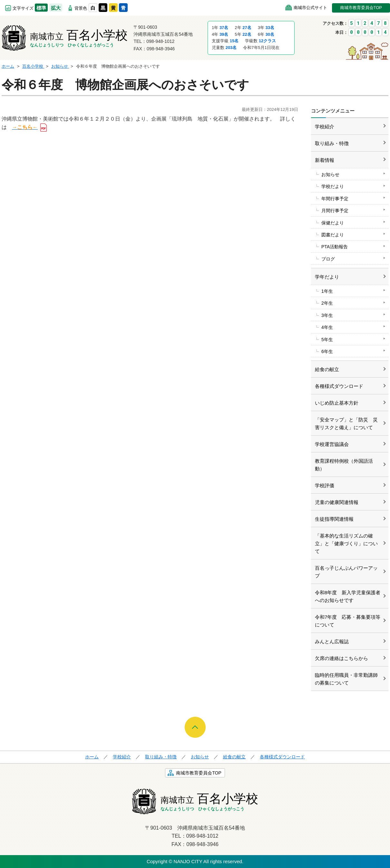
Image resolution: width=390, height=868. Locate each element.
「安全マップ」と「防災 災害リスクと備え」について (346, 424)
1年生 (327, 291)
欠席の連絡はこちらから (341, 658)
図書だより (333, 235)
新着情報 (325, 160)
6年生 (327, 351)
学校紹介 (325, 127)
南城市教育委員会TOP (361, 8)
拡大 (56, 8)
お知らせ (330, 174)
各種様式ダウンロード (339, 386)
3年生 (327, 315)
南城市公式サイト (310, 8)
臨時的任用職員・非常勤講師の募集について (346, 679)
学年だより (327, 277)
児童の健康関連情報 (337, 502)
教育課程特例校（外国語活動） (344, 465)
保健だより (333, 223)
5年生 (327, 340)
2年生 (327, 303)
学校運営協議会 (332, 444)
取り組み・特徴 (332, 143)
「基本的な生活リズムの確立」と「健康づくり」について (346, 543)
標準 (41, 8)
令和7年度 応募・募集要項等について (348, 621)
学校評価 (325, 485)
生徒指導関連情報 (334, 519)
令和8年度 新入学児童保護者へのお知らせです (348, 596)
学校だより (333, 186)
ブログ (328, 259)
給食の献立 (327, 369)
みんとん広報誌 (332, 641)
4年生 (327, 327)
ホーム (92, 757)
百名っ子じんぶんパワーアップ (346, 572)
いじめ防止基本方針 (337, 403)
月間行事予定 (335, 211)
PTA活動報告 (335, 247)
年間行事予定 (335, 199)
